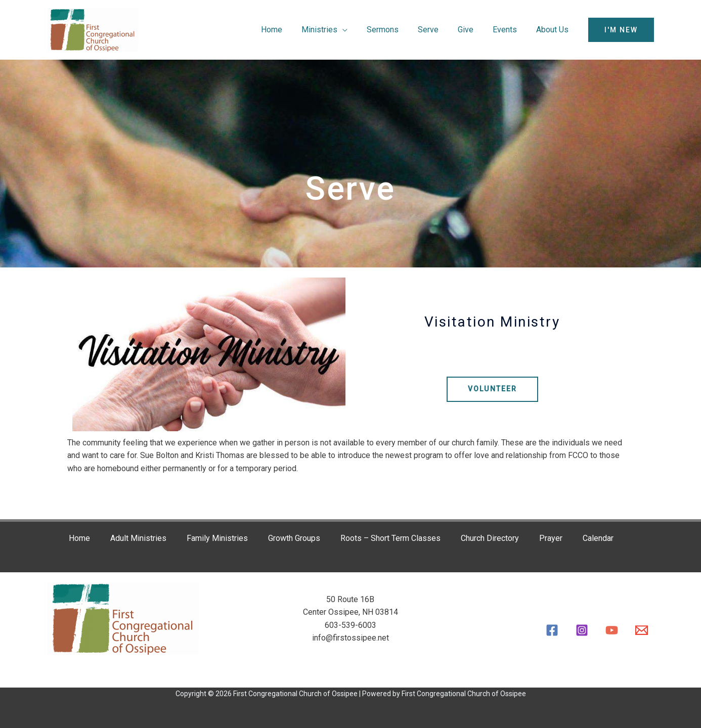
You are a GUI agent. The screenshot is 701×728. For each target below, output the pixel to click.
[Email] (642, 630)
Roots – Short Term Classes (390, 538)
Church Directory (489, 538)
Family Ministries (217, 538)
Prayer (550, 538)
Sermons (396, 30)
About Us (554, 30)
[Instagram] (582, 630)
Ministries (336, 30)
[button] (621, 30)
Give (473, 30)
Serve (439, 30)
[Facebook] (552, 630)
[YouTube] (612, 630)
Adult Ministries (138, 538)
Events (509, 30)
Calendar (598, 538)
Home (291, 30)
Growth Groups (294, 538)
